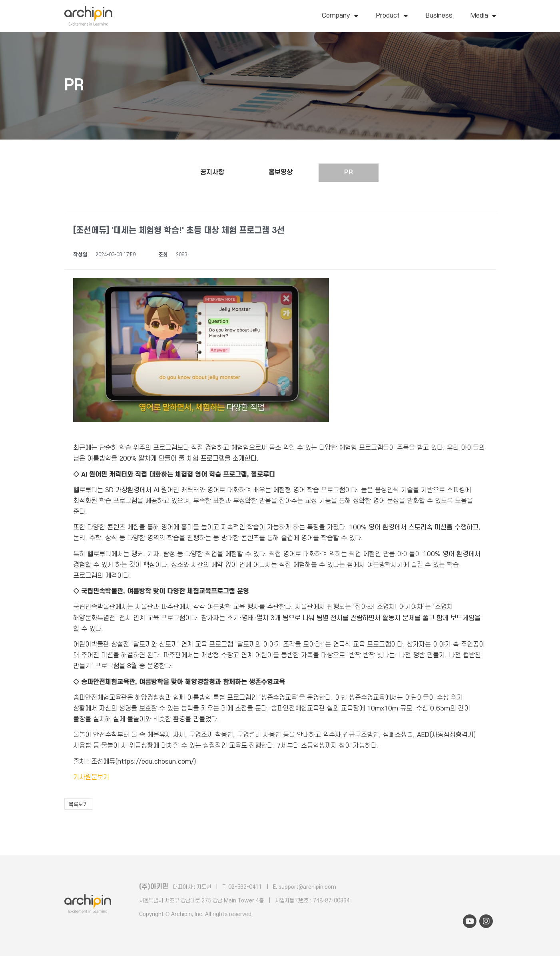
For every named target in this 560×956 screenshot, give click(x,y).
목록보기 (78, 804)
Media (483, 16)
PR (349, 172)
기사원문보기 (91, 777)
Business (439, 16)
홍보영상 (281, 172)
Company (340, 16)
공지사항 (212, 172)
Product (392, 16)
